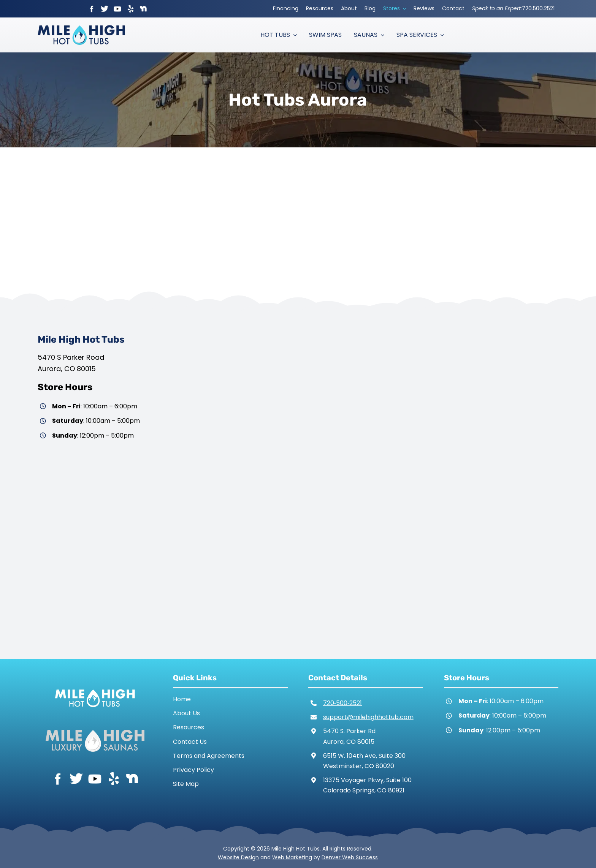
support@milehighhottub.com (368, 717)
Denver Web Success (350, 857)
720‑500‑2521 (343, 703)
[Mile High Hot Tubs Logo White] (95, 687)
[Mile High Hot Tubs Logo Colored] (81, 28)
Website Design (238, 857)
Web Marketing (292, 857)
